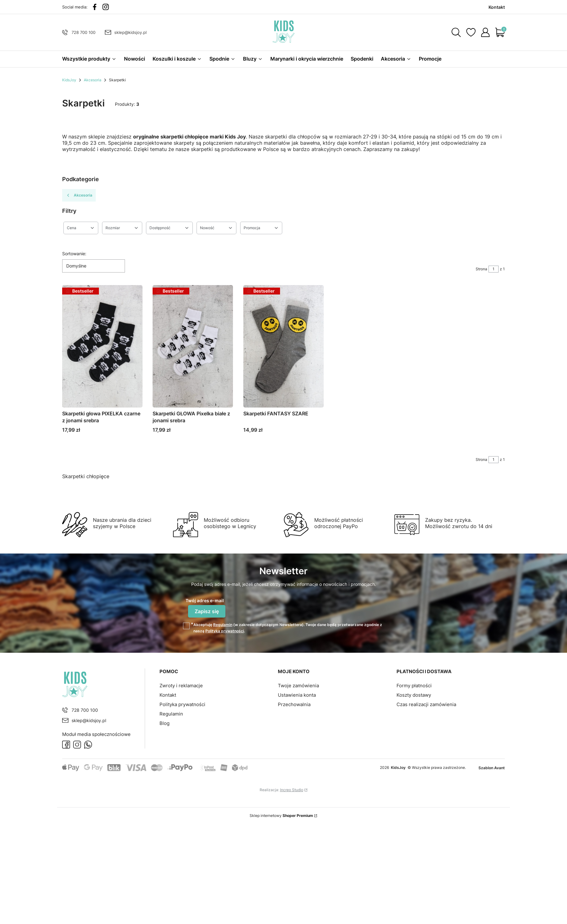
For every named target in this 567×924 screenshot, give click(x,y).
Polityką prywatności (225, 631)
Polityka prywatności (182, 704)
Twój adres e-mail (205, 600)
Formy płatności (414, 686)
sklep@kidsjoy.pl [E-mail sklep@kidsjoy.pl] (130, 32)
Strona (481, 269)
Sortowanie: (74, 254)
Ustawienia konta (297, 695)
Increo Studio (292, 790)
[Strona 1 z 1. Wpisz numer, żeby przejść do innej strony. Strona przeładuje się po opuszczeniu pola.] (494, 269)
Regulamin (223, 625)
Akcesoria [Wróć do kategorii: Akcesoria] (79, 195)
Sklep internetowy (281, 816)
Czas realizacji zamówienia (426, 704)
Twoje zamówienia (298, 686)
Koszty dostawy (414, 695)
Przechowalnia (294, 704)
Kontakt (168, 695)
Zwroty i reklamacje (181, 686)
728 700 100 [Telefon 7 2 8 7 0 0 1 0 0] (84, 32)
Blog (165, 723)
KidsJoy (69, 80)
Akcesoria (93, 80)
